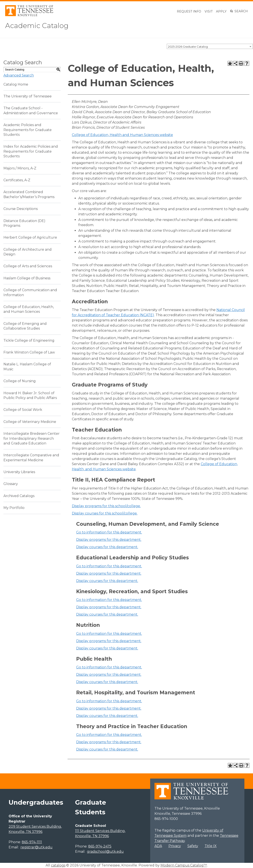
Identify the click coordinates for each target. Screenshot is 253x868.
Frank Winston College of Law (29, 352)
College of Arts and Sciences (28, 266)
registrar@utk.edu (36, 847)
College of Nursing (20, 381)
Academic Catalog (37, 26)
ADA (158, 846)
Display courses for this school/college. (105, 513)
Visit (209, 11)
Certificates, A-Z (17, 180)
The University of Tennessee (28, 96)
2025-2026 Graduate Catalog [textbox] (188, 47)
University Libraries (19, 472)
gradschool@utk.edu (105, 852)
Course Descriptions (21, 209)
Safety (193, 846)
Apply (221, 11)
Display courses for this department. (107, 547)
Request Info (189, 11)
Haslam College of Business (27, 278)
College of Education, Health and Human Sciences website (122, 135)
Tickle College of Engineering (29, 340)
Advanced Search (19, 75)
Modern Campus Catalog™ (184, 865)
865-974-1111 (32, 842)
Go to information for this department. (109, 532)
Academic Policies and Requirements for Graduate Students (28, 130)
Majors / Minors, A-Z (20, 168)
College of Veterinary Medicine (30, 422)
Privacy (175, 846)
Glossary (11, 484)
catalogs (58, 865)
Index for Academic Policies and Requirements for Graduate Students (31, 151)
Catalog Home (16, 84)
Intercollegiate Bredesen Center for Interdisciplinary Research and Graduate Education (32, 438)
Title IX (211, 846)
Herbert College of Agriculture (30, 237)
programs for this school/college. (106, 506)
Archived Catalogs (19, 496)
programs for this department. (109, 540)
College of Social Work (23, 410)
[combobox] (210, 46)
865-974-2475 (100, 846)
